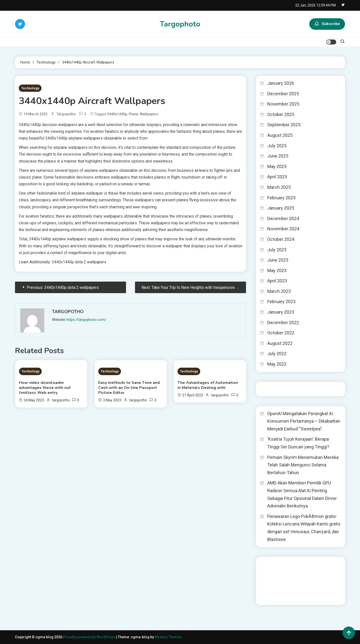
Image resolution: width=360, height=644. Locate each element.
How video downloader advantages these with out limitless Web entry (45, 388)
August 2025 (280, 135)
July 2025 (277, 146)
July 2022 (277, 354)
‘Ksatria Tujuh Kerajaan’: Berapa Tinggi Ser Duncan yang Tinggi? (298, 443)
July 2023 (277, 250)
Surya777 (267, 598)
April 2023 (277, 281)
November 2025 (283, 104)
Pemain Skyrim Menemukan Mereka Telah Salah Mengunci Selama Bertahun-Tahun (303, 465)
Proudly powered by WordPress (89, 637)
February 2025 (281, 198)
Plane (133, 114)
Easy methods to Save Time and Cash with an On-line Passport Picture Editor (129, 388)
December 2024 (283, 218)
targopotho (66, 114)
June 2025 (278, 156)
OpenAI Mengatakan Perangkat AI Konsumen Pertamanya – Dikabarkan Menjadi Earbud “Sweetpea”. (304, 421)
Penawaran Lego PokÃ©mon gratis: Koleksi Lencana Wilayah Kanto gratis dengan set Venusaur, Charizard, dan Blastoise (304, 528)
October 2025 (281, 114)
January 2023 (281, 312)
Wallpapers (149, 114)
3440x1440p (117, 114)
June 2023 (278, 260)
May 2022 (277, 364)
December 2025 (283, 94)
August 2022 (280, 343)
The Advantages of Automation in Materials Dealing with (208, 385)
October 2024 (281, 239)
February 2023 (281, 301)
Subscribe (327, 24)
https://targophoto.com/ (86, 320)
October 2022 (281, 333)
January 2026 (281, 83)
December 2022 (283, 323)
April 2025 (277, 177)
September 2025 (284, 125)
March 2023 (279, 291)
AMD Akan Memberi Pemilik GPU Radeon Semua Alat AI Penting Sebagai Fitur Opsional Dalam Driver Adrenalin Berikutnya (302, 494)
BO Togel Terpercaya (302, 564)
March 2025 (279, 187)
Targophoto (180, 24)
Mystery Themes (168, 637)
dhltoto (266, 564)
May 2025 (277, 166)
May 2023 (277, 270)
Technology (30, 88)
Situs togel (268, 389)
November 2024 (283, 229)
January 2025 (281, 208)
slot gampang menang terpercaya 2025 (301, 577)
